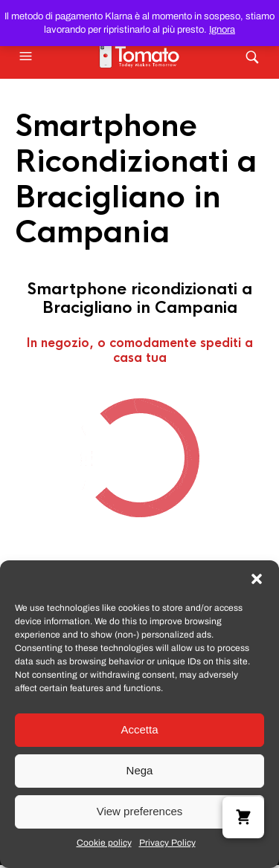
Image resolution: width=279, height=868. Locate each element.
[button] (257, 579)
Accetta (139, 729)
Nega (140, 770)
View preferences (140, 811)
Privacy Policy (167, 843)
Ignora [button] (222, 30)
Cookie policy (104, 843)
